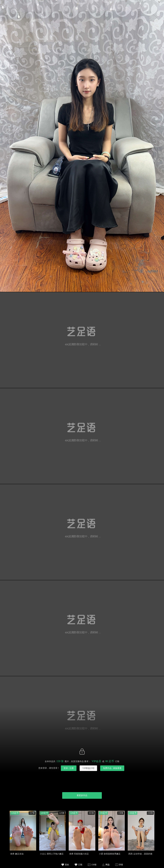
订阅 (80, 865)
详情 (121, 865)
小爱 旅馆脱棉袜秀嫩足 (110, 854)
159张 (94, 865)
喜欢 (67, 865)
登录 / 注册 (69, 768)
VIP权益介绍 (88, 768)
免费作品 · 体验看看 (112, 768)
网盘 (108, 865)
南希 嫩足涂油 (17, 854)
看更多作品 (82, 795)
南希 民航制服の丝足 (79, 854)
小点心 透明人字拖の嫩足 (52, 854)
